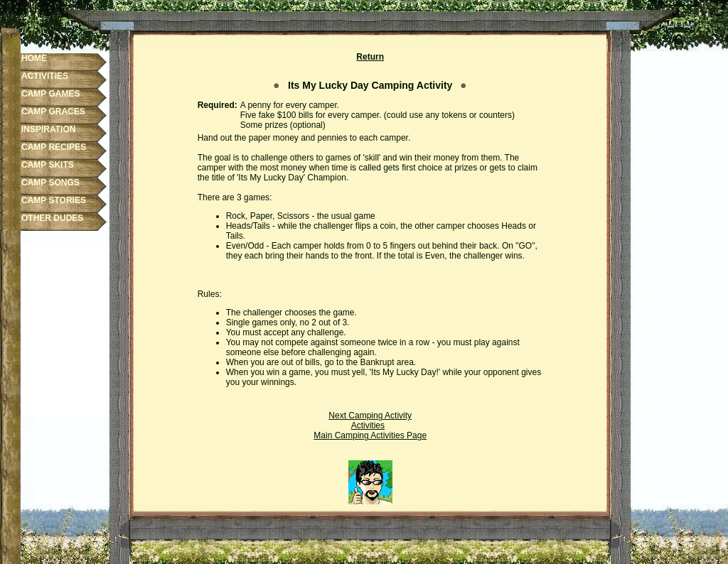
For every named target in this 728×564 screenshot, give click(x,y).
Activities (368, 425)
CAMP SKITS (48, 165)
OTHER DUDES (52, 218)
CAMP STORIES (54, 200)
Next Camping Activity (370, 416)
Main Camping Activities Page (370, 435)
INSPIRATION (48, 129)
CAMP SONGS (50, 183)
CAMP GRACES (53, 112)
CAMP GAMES (50, 94)
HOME (34, 58)
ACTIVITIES (45, 76)
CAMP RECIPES (54, 147)
